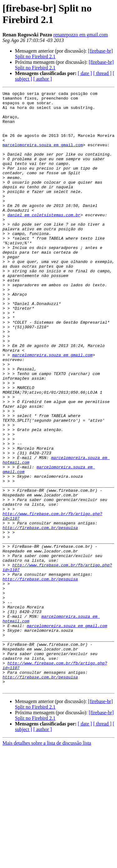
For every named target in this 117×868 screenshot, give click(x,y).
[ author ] (43, 79)
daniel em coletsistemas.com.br (44, 240)
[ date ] (85, 73)
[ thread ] (102, 73)
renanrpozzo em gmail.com (81, 35)
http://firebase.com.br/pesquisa (40, 615)
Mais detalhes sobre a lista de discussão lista (47, 863)
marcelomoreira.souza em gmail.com (43, 156)
